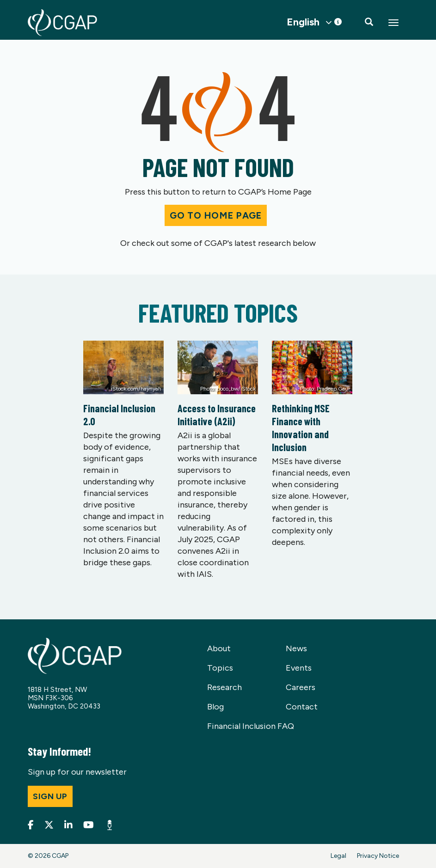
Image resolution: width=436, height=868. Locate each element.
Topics (220, 668)
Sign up (50, 796)
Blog (215, 707)
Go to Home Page (215, 215)
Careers (301, 687)
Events (299, 668)
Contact (302, 707)
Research (224, 687)
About (219, 648)
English (303, 22)
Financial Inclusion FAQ (251, 726)
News (296, 648)
